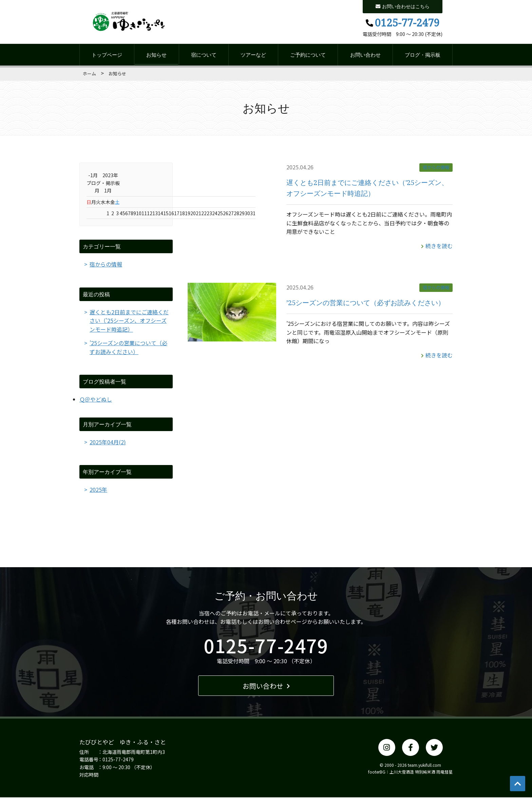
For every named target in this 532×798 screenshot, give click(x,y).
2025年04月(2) (108, 442)
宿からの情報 (436, 168)
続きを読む (437, 246)
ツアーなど (253, 55)
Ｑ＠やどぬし (96, 400)
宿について (204, 55)
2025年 (98, 490)
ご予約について (308, 55)
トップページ (107, 55)
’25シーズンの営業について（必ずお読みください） (366, 302)
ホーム (89, 73)
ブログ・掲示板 (423, 55)
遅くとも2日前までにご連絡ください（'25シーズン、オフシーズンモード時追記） (129, 321)
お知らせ (156, 55)
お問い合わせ (365, 55)
